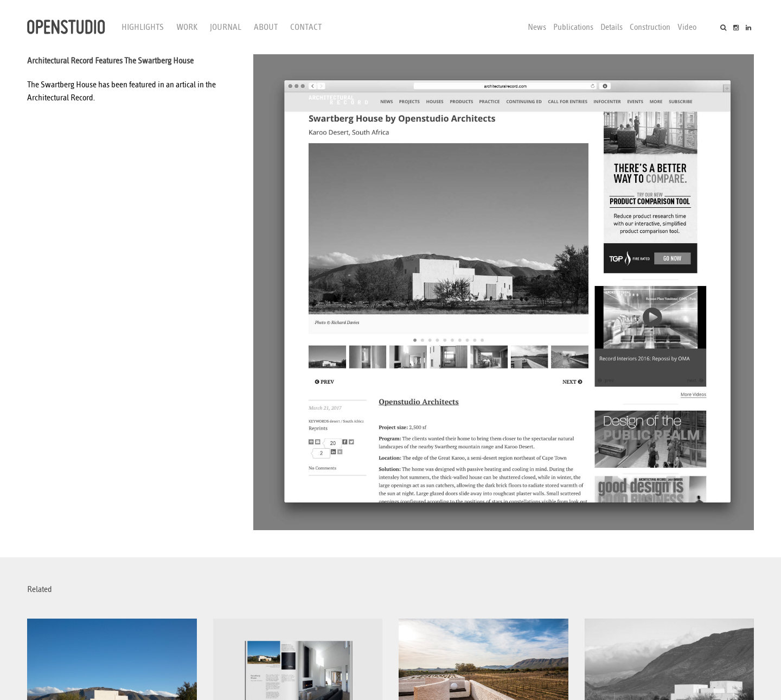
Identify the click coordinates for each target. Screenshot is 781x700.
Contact (306, 27)
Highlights (143, 27)
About (266, 27)
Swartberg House (69, 85)
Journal (226, 27)
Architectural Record (60, 98)
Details (612, 27)
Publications (573, 27)
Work (187, 27)
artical (186, 85)
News (537, 27)
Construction (650, 27)
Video (687, 27)
